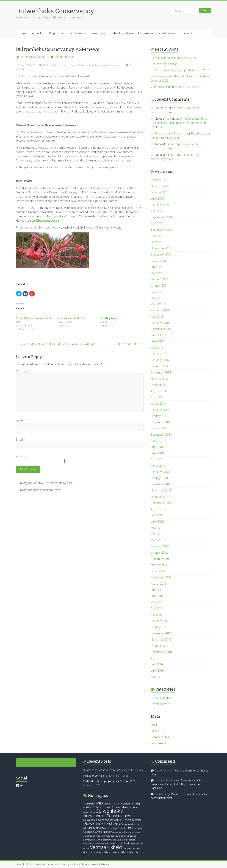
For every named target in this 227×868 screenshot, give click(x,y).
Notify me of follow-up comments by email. (47, 483)
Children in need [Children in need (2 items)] (102, 807)
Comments (161, 737)
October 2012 (159, 497)
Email (20, 440)
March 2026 (158, 180)
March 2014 (158, 404)
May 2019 (157, 298)
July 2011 (157, 590)
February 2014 (160, 410)
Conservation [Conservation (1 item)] (89, 812)
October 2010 (159, 646)
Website (21, 456)
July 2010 (157, 664)
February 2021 (160, 279)
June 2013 (157, 453)
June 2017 (157, 341)
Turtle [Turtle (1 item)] (132, 844)
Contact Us (188, 33)
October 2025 (159, 192)
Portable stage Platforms (170, 134)
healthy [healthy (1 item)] (128, 832)
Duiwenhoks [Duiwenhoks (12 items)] (109, 811)
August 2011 (159, 584)
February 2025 (160, 205)
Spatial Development (81, 65)
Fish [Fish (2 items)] (129, 828)
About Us (38, 33)
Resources (98, 33)
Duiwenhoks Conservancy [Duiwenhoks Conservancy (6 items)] (107, 816)
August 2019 (159, 292)
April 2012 (157, 534)
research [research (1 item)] (106, 840)
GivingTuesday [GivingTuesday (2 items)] (103, 832)
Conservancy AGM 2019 (72, 318)
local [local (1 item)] (112, 836)
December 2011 (161, 559)
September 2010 (161, 652)
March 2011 (158, 615)
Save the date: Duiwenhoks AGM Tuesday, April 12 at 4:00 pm (56, 344)
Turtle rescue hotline (129, 344)
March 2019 (158, 304)
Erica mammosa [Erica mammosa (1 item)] (110, 828)
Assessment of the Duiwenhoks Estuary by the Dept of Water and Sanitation (179, 123)
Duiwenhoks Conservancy (55, 11)
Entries (158, 731)
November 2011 (161, 565)
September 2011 (161, 577)
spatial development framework (105, 65)
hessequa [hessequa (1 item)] (136, 832)
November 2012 (161, 491)
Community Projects (73, 33)
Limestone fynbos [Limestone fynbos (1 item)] (102, 836)
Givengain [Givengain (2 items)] (89, 832)
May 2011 (157, 602)
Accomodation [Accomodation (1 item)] (89, 804)
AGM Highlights (109, 318)
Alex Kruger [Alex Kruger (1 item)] (108, 804)
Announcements (161, 698)
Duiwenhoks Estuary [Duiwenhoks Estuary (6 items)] (102, 823)
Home (23, 33)
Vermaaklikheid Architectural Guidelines (175, 87)
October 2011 (159, 571)
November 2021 (161, 248)
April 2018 (157, 317)
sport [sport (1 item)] (107, 844)
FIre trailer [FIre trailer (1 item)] (122, 828)
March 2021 (158, 273)
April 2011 (157, 609)
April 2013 (157, 459)
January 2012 (159, 553)
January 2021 (159, 286)
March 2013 (158, 466)
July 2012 (157, 515)
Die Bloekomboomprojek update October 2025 (180, 70)
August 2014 (159, 391)
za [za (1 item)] (140, 852)
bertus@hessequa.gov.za (43, 221)
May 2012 (157, 528)
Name (21, 421)
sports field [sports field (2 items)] (122, 844)
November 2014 (161, 379)
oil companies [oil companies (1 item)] (130, 836)
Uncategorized (64, 57)
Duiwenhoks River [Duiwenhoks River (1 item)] (129, 824)
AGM (45, 65)
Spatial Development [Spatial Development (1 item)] (119, 840)
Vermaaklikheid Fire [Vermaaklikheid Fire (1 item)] (100, 852)
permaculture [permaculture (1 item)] (89, 840)
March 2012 (158, 540)
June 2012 (157, 522)
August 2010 (159, 658)
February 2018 (160, 323)
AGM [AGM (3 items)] (99, 803)
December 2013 (161, 422)
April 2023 (157, 223)
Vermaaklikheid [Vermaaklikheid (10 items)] (106, 847)
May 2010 (157, 677)
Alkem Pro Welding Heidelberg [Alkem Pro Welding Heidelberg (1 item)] (127, 804)
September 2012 (161, 503)
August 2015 (159, 354)
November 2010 (161, 640)
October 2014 (159, 385)
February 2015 (160, 360)
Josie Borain (55, 65)
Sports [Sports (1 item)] (112, 844)
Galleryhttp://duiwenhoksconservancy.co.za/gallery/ (143, 33)
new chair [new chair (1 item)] (119, 836)
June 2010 (157, 671)
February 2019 (160, 310)
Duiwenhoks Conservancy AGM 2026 (174, 58)
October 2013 (159, 428)
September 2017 (161, 329)
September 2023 (161, 217)
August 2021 (159, 261)
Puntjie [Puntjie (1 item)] (99, 840)
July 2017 (157, 335)
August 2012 (159, 509)
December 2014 (161, 373)
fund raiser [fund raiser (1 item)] (137, 828)
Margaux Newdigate (32, 57)
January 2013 (159, 478)
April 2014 (157, 397)
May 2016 (157, 348)
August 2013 (159, 441)
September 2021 (161, 255)
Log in (154, 725)
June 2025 (157, 199)
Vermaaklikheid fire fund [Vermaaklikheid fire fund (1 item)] (120, 852)
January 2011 (159, 627)
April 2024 (157, 211)
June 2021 (157, 267)
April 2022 (157, 236)
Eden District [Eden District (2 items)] (94, 828)
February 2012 (160, 546)
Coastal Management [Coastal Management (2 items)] (124, 807)
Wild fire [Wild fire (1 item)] (135, 852)
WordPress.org (160, 743)
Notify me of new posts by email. (41, 490)
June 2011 (157, 596)
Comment (22, 371)
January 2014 (159, 416)
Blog (52, 33)
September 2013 (161, 435)
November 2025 (161, 186)
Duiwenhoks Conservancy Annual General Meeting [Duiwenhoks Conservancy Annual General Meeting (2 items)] (112, 820)
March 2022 (158, 242)
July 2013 (157, 447)
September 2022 (161, 230)
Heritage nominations (164, 64)
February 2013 (160, 472)
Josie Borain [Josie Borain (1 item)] (89, 836)
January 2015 (159, 366)
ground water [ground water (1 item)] (118, 832)
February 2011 (160, 621)
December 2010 (161, 633)
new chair (66, 65)
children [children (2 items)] (88, 807)
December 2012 (161, 484)
